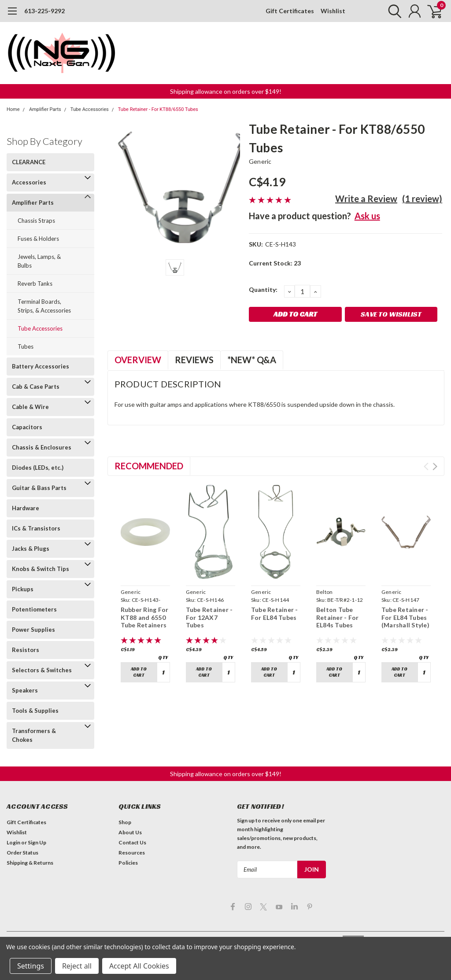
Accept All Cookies (139, 966)
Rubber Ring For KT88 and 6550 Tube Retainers (145, 617)
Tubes (26, 346)
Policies (128, 863)
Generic (260, 161)
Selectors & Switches (42, 670)
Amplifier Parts (45, 109)
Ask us (367, 216)
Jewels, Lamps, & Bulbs (39, 261)
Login (13, 842)
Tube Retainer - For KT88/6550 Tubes (158, 109)
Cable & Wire (30, 407)
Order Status (22, 853)
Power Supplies (33, 630)
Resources (132, 853)
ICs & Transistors (36, 528)
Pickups (23, 589)
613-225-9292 (44, 11)
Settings (31, 966)
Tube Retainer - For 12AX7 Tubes (209, 617)
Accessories (29, 182)
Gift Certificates (290, 11)
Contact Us (132, 842)
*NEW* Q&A (252, 360)
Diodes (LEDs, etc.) (38, 468)
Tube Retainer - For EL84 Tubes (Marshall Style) (405, 617)
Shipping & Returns (30, 863)
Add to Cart (139, 672)
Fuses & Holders (38, 239)
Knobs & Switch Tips (41, 569)
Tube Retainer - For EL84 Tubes (275, 613)
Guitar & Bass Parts (39, 488)
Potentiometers (34, 609)
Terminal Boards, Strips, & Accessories (44, 306)
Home (13, 109)
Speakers (25, 690)
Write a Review (366, 199)
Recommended (149, 466)
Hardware (26, 508)
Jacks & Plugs (31, 549)
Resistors (26, 650)
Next (435, 466)
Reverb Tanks (35, 284)
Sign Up (37, 842)
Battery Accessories (41, 366)
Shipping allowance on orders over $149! (226, 91)
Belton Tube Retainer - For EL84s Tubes (338, 617)
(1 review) (422, 199)
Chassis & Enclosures (42, 447)
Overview (138, 360)
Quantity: (263, 289)
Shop (125, 822)
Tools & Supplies (35, 711)
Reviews (194, 360)
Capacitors (27, 427)
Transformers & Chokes (34, 735)
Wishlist (333, 11)
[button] (226, 91)
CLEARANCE (29, 162)
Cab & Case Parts (36, 387)
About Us (130, 832)
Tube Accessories (90, 109)
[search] (393, 11)
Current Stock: (275, 263)
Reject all (77, 966)
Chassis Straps (36, 221)
